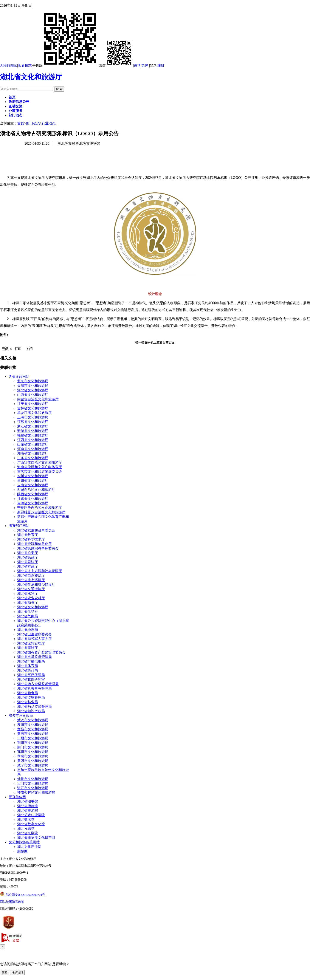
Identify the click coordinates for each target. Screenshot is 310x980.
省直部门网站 (19, 526)
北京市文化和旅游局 (33, 381)
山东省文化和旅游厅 (33, 444)
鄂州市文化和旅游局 (33, 752)
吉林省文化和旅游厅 (33, 408)
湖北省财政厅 (28, 566)
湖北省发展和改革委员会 (36, 530)
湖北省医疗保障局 (31, 675)
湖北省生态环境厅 (31, 580)
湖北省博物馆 (28, 806)
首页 (21, 123)
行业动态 (49, 123)
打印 (18, 349)
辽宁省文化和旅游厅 (33, 404)
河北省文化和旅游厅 (33, 390)
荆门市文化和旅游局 (33, 747)
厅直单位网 (17, 797)
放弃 (5, 972)
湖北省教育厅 (28, 535)
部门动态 (33, 123)
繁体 (145, 65)
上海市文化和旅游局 (33, 417)
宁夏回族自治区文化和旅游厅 (40, 508)
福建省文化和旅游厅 (33, 435)
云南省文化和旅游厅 (33, 485)
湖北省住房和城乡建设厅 (36, 584)
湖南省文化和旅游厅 (33, 453)
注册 (161, 65)
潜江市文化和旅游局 (33, 788)
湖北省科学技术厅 (31, 539)
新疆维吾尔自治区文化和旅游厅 (41, 512)
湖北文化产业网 (29, 847)
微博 (137, 65)
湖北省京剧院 (28, 833)
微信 (116, 65)
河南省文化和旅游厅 (33, 449)
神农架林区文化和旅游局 (36, 792)
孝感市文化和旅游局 (33, 756)
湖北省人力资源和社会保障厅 (40, 571)
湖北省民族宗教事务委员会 (38, 548)
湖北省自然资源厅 (31, 575)
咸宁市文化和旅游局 (33, 765)
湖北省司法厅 (28, 562)
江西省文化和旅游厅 (33, 440)
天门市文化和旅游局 (33, 783)
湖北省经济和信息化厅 (34, 544)
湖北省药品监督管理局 (34, 707)
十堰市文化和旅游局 (33, 738)
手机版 (65, 65)
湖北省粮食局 (28, 693)
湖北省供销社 (28, 612)
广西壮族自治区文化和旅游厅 (40, 462)
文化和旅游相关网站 (24, 842)
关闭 (29, 349)
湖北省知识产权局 (31, 711)
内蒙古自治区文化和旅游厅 (38, 399)
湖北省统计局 (28, 670)
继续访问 (17, 972)
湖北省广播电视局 (31, 661)
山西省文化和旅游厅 (33, 395)
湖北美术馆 (26, 820)
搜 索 (59, 89)
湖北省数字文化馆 (31, 824)
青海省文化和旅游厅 (33, 503)
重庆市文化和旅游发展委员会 (40, 471)
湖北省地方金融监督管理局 (38, 684)
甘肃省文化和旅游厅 (33, 499)
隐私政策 (18, 902)
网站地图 (6, 902)
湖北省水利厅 (28, 594)
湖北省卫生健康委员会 (34, 634)
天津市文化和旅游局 (33, 386)
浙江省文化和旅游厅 (33, 426)
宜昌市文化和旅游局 (33, 729)
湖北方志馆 (26, 829)
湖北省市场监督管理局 (34, 657)
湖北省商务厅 (28, 603)
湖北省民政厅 (28, 557)
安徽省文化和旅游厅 (33, 431)
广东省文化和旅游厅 (33, 458)
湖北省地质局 (28, 630)
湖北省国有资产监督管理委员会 (41, 652)
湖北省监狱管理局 (31, 697)
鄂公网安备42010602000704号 (22, 895)
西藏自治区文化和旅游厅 (36, 490)
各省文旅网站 (19, 377)
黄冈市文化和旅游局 (33, 761)
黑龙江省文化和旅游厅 (34, 413)
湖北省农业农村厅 (31, 598)
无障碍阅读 (9, 65)
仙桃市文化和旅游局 (33, 779)
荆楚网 (22, 851)
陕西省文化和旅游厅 (33, 494)
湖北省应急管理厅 (31, 643)
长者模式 (25, 65)
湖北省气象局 (28, 616)
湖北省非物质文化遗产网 (36, 838)
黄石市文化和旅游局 (33, 734)
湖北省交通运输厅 (31, 589)
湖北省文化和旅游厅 (31, 77)
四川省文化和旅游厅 (33, 476)
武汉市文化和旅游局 (33, 720)
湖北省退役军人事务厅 (34, 639)
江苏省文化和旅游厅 (33, 422)
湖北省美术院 (28, 810)
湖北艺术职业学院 (31, 815)
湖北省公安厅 (28, 553)
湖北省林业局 (28, 702)
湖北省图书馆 (28, 801)
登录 (153, 65)
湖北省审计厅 (28, 648)
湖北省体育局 (28, 666)
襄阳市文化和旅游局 (33, 725)
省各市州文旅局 (21, 716)
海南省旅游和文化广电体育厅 (40, 467)
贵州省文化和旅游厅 (33, 481)
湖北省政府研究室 (31, 679)
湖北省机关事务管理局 (34, 688)
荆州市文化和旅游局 (33, 743)
